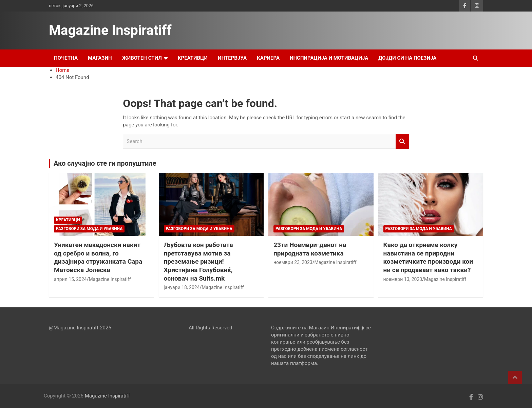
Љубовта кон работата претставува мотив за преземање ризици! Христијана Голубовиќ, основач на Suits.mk (198, 262)
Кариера (268, 58)
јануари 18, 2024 (182, 287)
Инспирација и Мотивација (329, 58)
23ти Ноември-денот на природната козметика (310, 249)
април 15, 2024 (70, 279)
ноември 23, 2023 (293, 262)
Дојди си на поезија (407, 58)
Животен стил (142, 58)
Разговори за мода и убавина (89, 229)
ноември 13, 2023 (403, 279)
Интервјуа (232, 58)
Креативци (193, 58)
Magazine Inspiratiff (110, 30)
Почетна (66, 58)
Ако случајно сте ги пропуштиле (105, 163)
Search (402, 141)
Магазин (100, 58)
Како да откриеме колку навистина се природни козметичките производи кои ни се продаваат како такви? (428, 257)
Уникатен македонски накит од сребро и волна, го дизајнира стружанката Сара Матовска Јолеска (98, 257)
